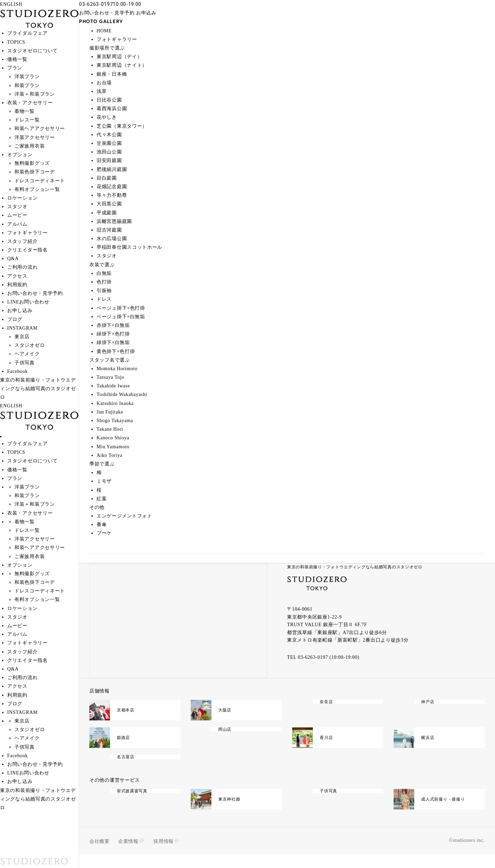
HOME (104, 31)
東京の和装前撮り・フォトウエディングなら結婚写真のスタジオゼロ (355, 567)
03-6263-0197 (313, 657)
